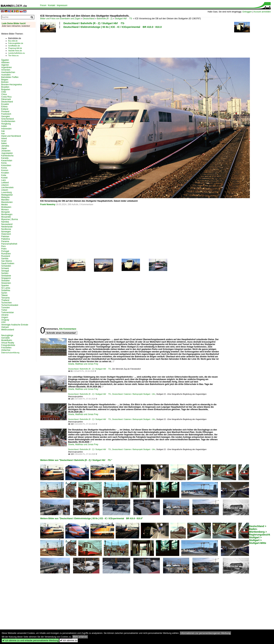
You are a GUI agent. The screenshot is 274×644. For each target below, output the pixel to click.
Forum (43, 5)
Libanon (5, 185)
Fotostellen (6, 348)
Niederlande (7, 227)
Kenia (4, 163)
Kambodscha (7, 156)
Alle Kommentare (68, 329)
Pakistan (5, 236)
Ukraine (5, 315)
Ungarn (5, 317)
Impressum (62, 5)
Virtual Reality (8, 343)
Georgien (6, 116)
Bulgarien (6, 89)
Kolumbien (6, 165)
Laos (3, 180)
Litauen (5, 190)
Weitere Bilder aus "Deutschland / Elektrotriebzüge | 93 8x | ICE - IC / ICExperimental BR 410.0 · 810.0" (92, 518)
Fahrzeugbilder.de (16, 43)
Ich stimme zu (69, 640)
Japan (4, 148)
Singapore (6, 278)
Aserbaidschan (8, 72)
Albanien (5, 62)
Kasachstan (7, 161)
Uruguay (5, 320)
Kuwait (4, 178)
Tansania (5, 298)
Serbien (5, 273)
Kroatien (5, 173)
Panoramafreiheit (9, 244)
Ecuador (5, 104)
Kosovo (5, 170)
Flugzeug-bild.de (15, 48)
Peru (3, 246)
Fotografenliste (8, 345)
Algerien (5, 65)
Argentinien (7, 67)
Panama (5, 241)
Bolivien (5, 82)
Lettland (5, 183)
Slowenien (6, 283)
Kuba (4, 175)
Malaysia (5, 197)
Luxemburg (6, 192)
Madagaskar (7, 195)
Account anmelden (262, 12)
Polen (4, 249)
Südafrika (6, 290)
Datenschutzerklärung (10, 353)
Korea (4, 168)
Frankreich (6, 114)
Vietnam (5, 327)
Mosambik (6, 217)
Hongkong (6, 124)
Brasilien (5, 87)
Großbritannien (8, 121)
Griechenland (7, 119)
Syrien (4, 293)
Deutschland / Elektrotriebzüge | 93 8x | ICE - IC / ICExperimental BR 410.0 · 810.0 (113, 27)
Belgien (5, 80)
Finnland (5, 112)
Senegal (5, 271)
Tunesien (6, 308)
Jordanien (6, 151)
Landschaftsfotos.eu (17, 53)
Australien (6, 75)
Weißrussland (8, 330)
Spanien (5, 286)
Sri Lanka (6, 288)
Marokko (5, 200)
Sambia (5, 259)
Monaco (5, 210)
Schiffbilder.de (14, 46)
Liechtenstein (7, 187)
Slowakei (5, 281)
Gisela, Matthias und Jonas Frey (83, 364)
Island (4, 138)
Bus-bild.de (13, 41)
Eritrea (4, 107)
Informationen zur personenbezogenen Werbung (205, 633)
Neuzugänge (7, 335)
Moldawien (6, 207)
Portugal (5, 251)
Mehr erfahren (80, 637)
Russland (6, 256)
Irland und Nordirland (11, 136)
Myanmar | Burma (10, 219)
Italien (4, 143)
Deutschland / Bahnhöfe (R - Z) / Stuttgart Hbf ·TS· (94, 23)
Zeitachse (6, 350)
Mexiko (5, 205)
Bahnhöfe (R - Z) (105, 19)
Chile (4, 92)
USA (3, 322)
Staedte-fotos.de (15, 51)
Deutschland (89, 19)
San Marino (7, 261)
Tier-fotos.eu (13, 55)
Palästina (6, 239)
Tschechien (6, 303)
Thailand (5, 300)
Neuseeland (7, 224)
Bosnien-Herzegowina (11, 85)
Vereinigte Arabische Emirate (15, 325)
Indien (4, 126)
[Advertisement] (130, 43)
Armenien (6, 70)
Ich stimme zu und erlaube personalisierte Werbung (30, 640)
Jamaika (5, 146)
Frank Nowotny (48, 204)
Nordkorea (6, 229)
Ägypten (5, 60)
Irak (3, 131)
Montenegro (7, 214)
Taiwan (4, 295)
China (4, 94)
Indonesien (6, 129)
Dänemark (6, 99)
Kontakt (52, 5)
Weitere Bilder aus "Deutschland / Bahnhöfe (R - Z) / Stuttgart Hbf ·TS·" (76, 460)
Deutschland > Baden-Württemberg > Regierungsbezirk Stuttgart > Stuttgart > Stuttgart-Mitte (260, 535)
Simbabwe (6, 276)
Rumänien (6, 254)
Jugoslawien (7, 153)
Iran (3, 134)
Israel (4, 141)
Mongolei (6, 212)
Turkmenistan (8, 312)
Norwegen (6, 232)
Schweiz (5, 268)
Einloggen (247, 12)
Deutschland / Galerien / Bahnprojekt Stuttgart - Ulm (134, 394)
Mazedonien (7, 202)
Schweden (6, 266)
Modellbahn (7, 340)
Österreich (6, 234)
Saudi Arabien (8, 263)
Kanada (5, 158)
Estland (5, 109)
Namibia (5, 222)
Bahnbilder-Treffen (10, 77)
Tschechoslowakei (10, 305)
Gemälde (6, 338)
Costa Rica (6, 97)
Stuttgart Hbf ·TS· (124, 19)
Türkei (4, 310)
